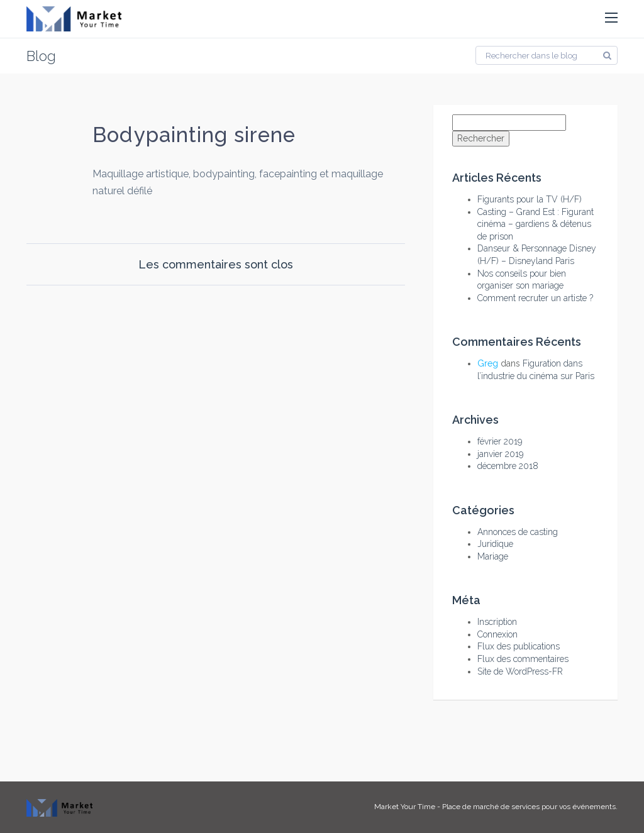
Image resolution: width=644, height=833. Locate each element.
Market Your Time (405, 807)
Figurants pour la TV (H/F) (530, 199)
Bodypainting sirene (194, 135)
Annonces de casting (518, 532)
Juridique (495, 544)
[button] (611, 18)
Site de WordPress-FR (520, 671)
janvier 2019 (500, 454)
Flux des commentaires (523, 659)
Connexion (497, 634)
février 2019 (500, 441)
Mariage (493, 556)
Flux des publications (519, 646)
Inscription (497, 622)
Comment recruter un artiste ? (535, 298)
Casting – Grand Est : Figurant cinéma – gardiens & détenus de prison (536, 224)
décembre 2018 (508, 466)
